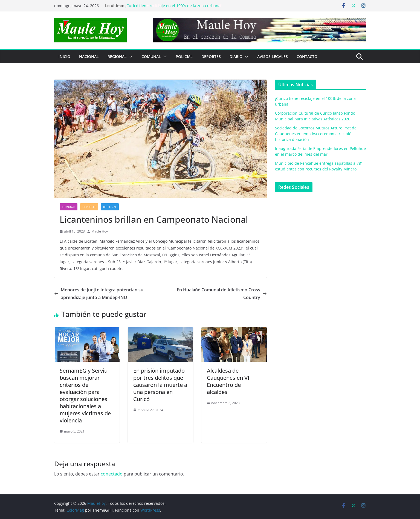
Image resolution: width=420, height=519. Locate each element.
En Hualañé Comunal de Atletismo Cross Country (222, 294)
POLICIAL (184, 56)
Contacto (307, 56)
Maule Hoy (100, 231)
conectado (112, 474)
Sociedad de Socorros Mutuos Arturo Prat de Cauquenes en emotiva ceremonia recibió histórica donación (316, 134)
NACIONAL (89, 56)
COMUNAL (151, 56)
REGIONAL (117, 56)
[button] (130, 57)
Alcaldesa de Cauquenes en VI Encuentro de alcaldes (228, 381)
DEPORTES (211, 56)
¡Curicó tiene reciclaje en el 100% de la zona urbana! (173, 6)
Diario (236, 56)
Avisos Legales (273, 56)
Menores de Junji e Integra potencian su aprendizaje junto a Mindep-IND (99, 294)
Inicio (64, 56)
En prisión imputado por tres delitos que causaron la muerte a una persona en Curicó (160, 385)
